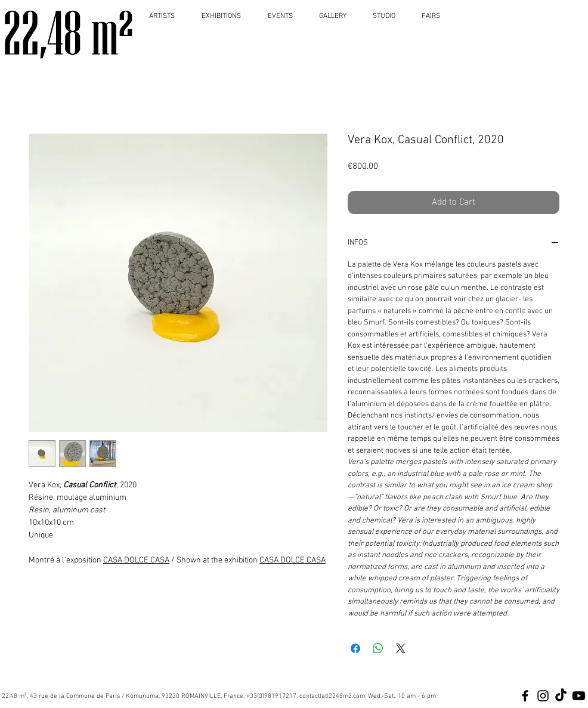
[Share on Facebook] (355, 648)
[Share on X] (401, 648)
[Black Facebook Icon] (525, 696)
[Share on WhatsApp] (378, 648)
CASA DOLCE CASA (136, 560)
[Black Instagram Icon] (543, 696)
